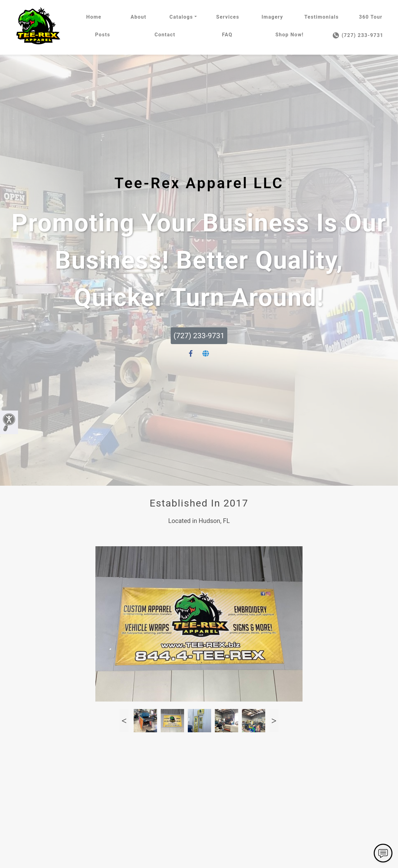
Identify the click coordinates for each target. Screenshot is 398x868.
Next (274, 721)
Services (228, 17)
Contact (165, 35)
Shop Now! (290, 35)
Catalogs (181, 17)
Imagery (272, 17)
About (139, 17)
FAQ (227, 35)
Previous (124, 721)
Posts (103, 35)
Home (94, 17)
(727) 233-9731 (358, 35)
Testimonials (322, 17)
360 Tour (371, 17)
